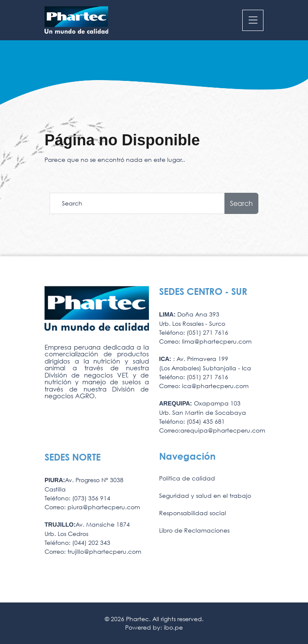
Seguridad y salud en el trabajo (205, 495)
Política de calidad (187, 478)
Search (241, 203)
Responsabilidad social (193, 513)
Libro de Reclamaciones (194, 530)
